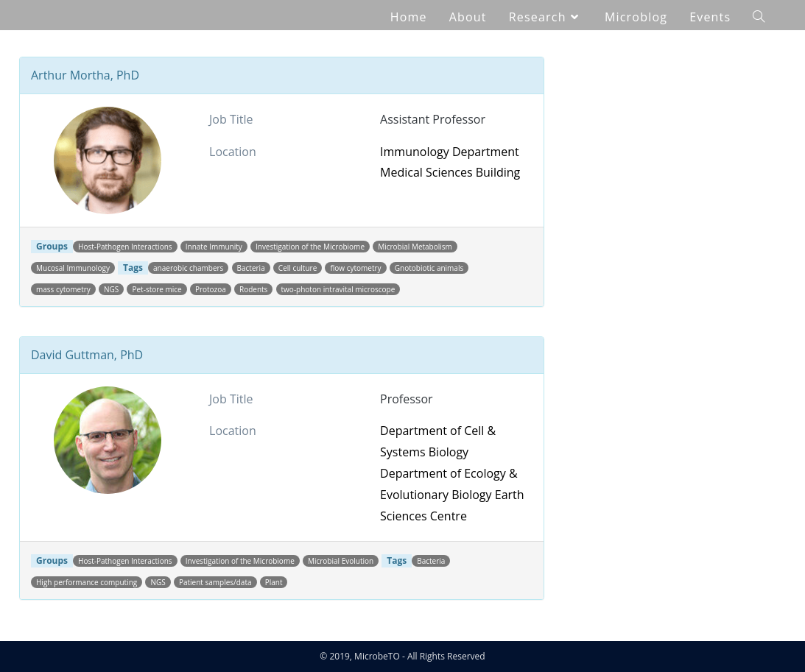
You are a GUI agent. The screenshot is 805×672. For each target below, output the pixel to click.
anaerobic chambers (188, 268)
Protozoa (211, 289)
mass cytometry (63, 289)
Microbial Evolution (341, 561)
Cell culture (298, 268)
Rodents (253, 289)
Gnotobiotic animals (429, 268)
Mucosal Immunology (73, 268)
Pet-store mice (157, 289)
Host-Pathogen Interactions (125, 247)
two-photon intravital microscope (338, 289)
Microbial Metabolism (415, 247)
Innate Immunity (214, 247)
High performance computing (87, 582)
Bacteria (251, 268)
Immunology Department (450, 152)
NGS (111, 289)
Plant (274, 582)
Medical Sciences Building (450, 172)
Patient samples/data (215, 582)
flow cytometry (355, 268)
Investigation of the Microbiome (310, 247)
